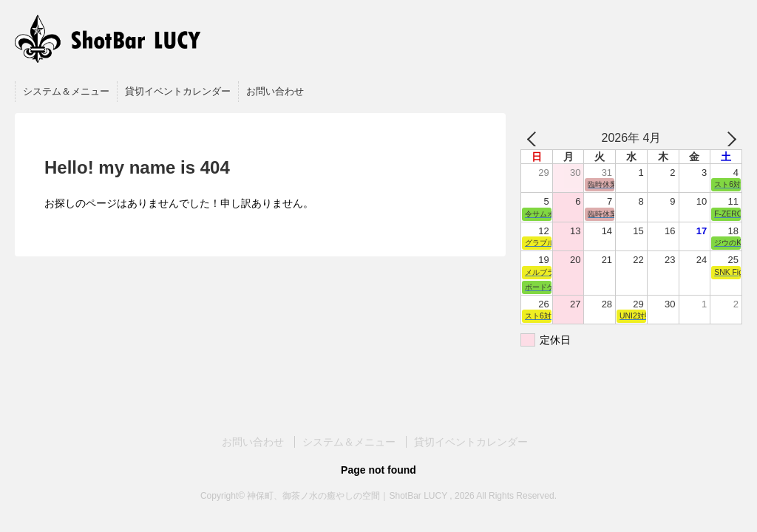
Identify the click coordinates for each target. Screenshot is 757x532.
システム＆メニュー (66, 91)
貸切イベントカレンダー (178, 91)
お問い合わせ (275, 91)
